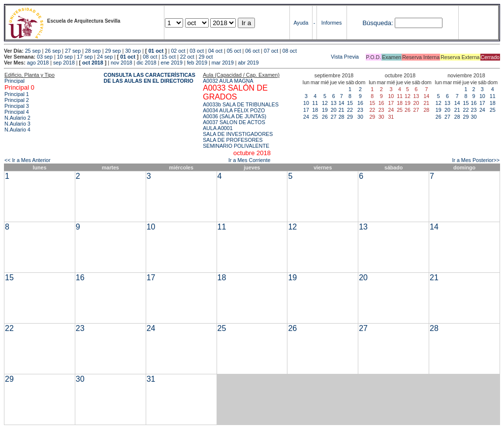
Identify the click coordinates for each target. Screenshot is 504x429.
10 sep (65, 57)
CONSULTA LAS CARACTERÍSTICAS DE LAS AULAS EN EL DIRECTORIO (150, 78)
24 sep (105, 57)
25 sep (33, 51)
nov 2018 (122, 63)
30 (360, 117)
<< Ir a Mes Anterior (28, 160)
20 (334, 110)
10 (306, 103)
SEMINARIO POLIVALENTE (236, 146)
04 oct (215, 51)
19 (325, 110)
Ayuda (301, 23)
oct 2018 (93, 63)
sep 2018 (64, 63)
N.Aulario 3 (17, 124)
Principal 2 (17, 100)
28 (342, 117)
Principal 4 (17, 112)
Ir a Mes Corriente (249, 160)
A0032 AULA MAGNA (228, 81)
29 (350, 117)
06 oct (252, 51)
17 (306, 110)
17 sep (85, 57)
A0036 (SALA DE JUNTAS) (235, 116)
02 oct (178, 51)
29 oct (206, 57)
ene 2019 (171, 63)
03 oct (197, 51)
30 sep (133, 51)
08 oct (290, 51)
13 (334, 103)
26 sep (53, 51)
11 (315, 103)
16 (360, 103)
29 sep (113, 51)
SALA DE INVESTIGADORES (238, 134)
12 (325, 103)
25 (315, 117)
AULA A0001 (218, 128)
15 (350, 103)
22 (350, 110)
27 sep (73, 51)
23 (360, 110)
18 (315, 110)
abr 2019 (249, 63)
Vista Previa (287, 57)
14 (342, 103)
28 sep (93, 51)
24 (306, 117)
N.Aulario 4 (17, 130)
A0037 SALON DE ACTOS (234, 122)
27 (334, 117)
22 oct (187, 57)
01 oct (156, 51)
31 (151, 379)
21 (342, 110)
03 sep (45, 57)
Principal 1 (17, 94)
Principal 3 (17, 106)
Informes (331, 23)
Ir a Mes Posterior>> (476, 160)
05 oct (234, 51)
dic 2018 (146, 63)
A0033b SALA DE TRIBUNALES (241, 104)
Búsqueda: (378, 23)
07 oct (271, 51)
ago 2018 (38, 63)
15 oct (169, 57)
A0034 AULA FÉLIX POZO (234, 110)
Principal (15, 81)
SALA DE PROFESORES (233, 140)
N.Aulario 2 (17, 118)
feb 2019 (197, 63)
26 (325, 117)
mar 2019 (223, 63)
